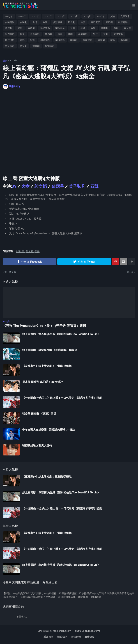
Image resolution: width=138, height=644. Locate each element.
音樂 (73, 28)
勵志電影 (88, 40)
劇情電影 (60, 40)
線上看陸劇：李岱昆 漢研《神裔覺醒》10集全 (50, 350)
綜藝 (33, 40)
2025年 (88, 16)
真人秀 (127, 28)
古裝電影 (10, 22)
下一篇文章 (10, 272)
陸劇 (70, 34)
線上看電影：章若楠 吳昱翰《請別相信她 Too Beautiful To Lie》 (61, 334)
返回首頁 (49, 637)
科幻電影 (45, 28)
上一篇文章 (128, 272)
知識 (20, 28)
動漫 (22, 34)
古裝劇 (23, 22)
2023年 (61, 16)
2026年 (101, 16)
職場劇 (124, 40)
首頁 (5, 61)
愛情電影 (118, 34)
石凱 (94, 186)
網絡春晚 (45, 40)
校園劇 (104, 28)
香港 (83, 28)
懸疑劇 (23, 46)
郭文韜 (41, 186)
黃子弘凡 (77, 186)
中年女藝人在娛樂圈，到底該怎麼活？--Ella (49, 430)
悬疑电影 (35, 34)
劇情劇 (74, 40)
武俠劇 (9, 28)
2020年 (22, 16)
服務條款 (89, 637)
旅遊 (93, 28)
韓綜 (113, 40)
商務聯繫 (76, 637)
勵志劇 (101, 40)
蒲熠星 (58, 186)
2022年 (48, 16)
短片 (95, 34)
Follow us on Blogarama (87, 631)
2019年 (9, 16)
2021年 (35, 16)
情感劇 (49, 34)
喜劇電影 (83, 34)
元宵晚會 (125, 16)
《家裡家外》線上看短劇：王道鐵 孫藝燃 (47, 366)
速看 (60, 34)
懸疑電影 (10, 46)
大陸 (112, 16)
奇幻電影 (95, 22)
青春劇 (31, 28)
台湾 (35, 22)
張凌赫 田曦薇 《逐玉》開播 (39, 414)
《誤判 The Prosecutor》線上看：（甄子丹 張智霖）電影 (44, 326)
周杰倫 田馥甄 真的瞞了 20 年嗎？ (43, 382)
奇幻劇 (109, 22)
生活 (45, 22)
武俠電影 (123, 22)
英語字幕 (60, 28)
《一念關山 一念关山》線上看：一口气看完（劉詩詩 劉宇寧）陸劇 (62, 398)
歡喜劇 (36, 46)
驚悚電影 (50, 46)
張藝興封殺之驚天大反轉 (37, 446)
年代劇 (71, 22)
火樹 (25, 186)
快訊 (83, 22)
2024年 (74, 16)
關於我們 (62, 637)
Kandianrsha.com (62, 631)
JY (15, 186)
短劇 (106, 34)
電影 (22, 40)
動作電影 (10, 34)
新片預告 (10, 40)
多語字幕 (58, 22)
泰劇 (116, 28)
